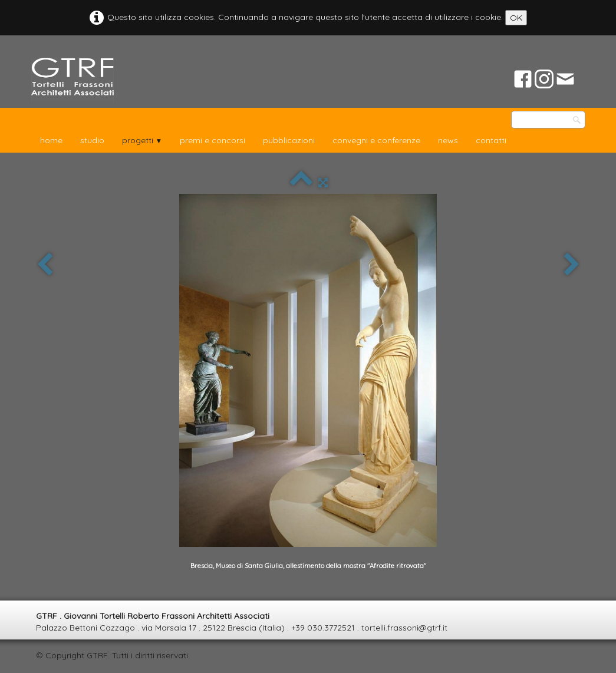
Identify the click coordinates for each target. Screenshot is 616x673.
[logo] (73, 80)
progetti (142, 140)
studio (92, 140)
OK (516, 18)
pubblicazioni (289, 140)
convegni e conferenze (376, 140)
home (51, 140)
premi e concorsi (213, 140)
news (448, 140)
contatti (491, 140)
